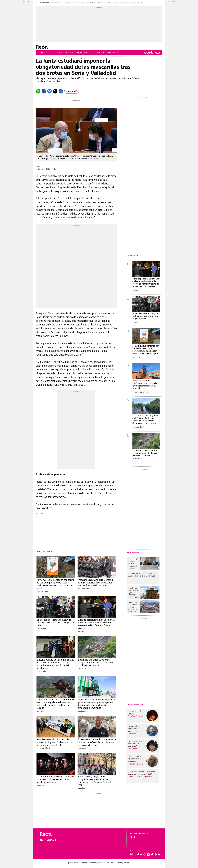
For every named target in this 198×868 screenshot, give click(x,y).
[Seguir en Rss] (159, 854)
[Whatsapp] (38, 91)
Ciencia (79, 52)
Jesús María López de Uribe (88, 748)
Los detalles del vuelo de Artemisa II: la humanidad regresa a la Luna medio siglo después (55, 779)
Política (52, 52)
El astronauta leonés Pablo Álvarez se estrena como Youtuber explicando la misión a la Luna (97, 742)
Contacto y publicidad (123, 863)
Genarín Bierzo (76, 3)
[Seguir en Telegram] (141, 854)
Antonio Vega (83, 711)
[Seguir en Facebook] (138, 854)
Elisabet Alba (41, 671)
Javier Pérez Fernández (132, 732)
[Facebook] (44, 91)
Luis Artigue (132, 749)
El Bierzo (100, 52)
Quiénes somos (73, 863)
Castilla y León (112, 52)
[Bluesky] (49, 91)
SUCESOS (139, 3)
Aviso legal (109, 863)
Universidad (89, 52)
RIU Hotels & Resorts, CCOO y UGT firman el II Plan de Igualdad (133, 564)
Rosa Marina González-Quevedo (135, 715)
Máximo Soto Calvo (135, 764)
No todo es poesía (135, 711)
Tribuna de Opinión (135, 705)
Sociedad (70, 52)
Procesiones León (56, 3)
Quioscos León (102, 3)
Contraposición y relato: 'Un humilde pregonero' (135, 759)
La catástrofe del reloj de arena (134, 727)
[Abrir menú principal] (161, 47)
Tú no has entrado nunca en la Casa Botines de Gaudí (135, 744)
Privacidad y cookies (96, 863)
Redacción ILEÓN (84, 589)
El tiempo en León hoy (129, 3)
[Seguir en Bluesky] (131, 854)
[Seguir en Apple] (134, 837)
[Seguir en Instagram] (144, 854)
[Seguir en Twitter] (135, 854)
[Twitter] (55, 91)
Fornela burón (67, 3)
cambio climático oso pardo (115, 3)
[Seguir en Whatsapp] (156, 854)
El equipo (84, 863)
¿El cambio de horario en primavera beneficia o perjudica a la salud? (141, 773)
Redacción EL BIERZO (140, 392)
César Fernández (43, 591)
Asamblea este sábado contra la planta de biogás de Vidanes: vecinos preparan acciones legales (55, 742)
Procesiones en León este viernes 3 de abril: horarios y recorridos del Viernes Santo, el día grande (95, 583)
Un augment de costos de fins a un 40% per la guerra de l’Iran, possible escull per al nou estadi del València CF (133, 607)
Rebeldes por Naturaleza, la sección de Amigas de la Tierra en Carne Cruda (143, 575)
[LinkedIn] (61, 91)
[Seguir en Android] (131, 837)
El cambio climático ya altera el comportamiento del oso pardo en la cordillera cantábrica (96, 663)
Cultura (60, 52)
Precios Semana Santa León (89, 3)
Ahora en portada (45, 552)
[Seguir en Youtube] (148, 854)
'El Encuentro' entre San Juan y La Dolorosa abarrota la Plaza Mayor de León (55, 623)
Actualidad (42, 52)
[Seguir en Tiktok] (152, 854)
